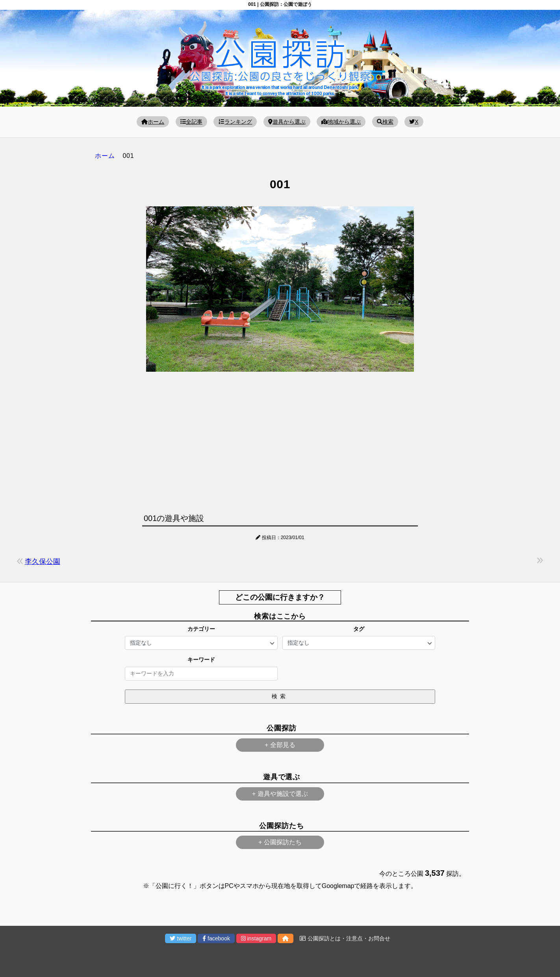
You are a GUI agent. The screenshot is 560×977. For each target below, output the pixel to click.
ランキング (235, 122)
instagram (256, 938)
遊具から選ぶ (287, 122)
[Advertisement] (280, 441)
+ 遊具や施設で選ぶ (280, 794)
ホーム (153, 122)
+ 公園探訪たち (280, 842)
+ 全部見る (280, 745)
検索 (385, 122)
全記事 (191, 122)
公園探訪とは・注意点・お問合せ (345, 938)
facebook (216, 938)
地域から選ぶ (341, 122)
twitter (181, 938)
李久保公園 (43, 562)
